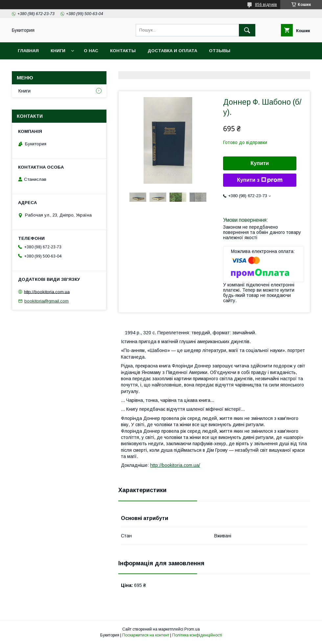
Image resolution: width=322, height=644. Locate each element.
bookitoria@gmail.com (46, 301)
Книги (58, 51)
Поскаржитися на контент (146, 635)
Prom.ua (192, 629)
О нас (91, 51)
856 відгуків (266, 5)
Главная (28, 51)
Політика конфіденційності (197, 635)
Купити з (260, 180)
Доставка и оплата (172, 51)
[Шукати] (247, 30)
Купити (260, 163)
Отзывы (220, 51)
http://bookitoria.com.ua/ (175, 465)
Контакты (123, 51)
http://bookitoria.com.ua (47, 291)
